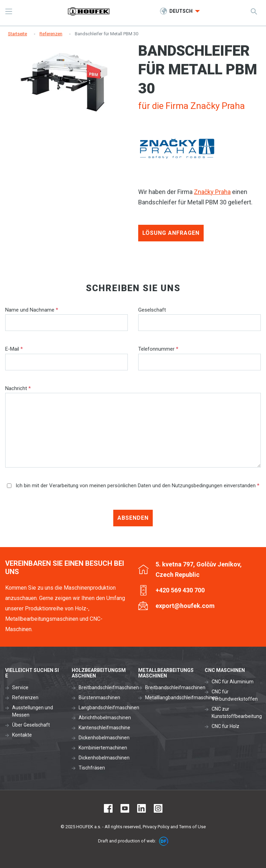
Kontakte (22, 735)
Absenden (133, 518)
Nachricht (18, 388)
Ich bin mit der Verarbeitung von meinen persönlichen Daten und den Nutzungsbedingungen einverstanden (133, 486)
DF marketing (164, 841)
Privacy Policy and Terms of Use (174, 827)
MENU (9, 11)
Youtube (125, 808)
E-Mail (14, 349)
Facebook (108, 808)
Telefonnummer (158, 349)
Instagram (158, 808)
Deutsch (181, 11)
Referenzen (25, 698)
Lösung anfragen (171, 233)
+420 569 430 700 (180, 590)
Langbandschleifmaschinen (109, 708)
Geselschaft (152, 310)
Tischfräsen (92, 768)
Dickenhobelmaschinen (104, 738)
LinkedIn (141, 808)
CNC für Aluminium (233, 682)
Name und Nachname (32, 310)
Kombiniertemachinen (103, 748)
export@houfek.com (185, 606)
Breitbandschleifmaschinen (109, 687)
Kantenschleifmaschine (104, 728)
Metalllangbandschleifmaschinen (181, 698)
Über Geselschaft (31, 725)
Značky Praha (212, 192)
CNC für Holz (225, 726)
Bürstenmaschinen (99, 698)
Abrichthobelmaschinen (105, 718)
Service (20, 687)
